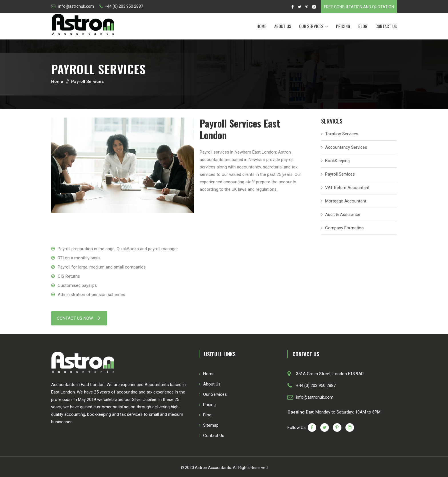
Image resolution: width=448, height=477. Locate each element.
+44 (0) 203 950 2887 (124, 6)
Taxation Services (342, 134)
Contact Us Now (75, 318)
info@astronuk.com (76, 6)
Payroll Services (340, 174)
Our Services (311, 26)
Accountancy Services (346, 147)
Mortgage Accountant (346, 201)
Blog (363, 26)
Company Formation (344, 228)
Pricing (343, 26)
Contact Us (386, 26)
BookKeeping (337, 161)
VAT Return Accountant (347, 188)
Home (261, 26)
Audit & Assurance (343, 214)
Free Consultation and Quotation (359, 7)
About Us (283, 26)
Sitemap (211, 425)
